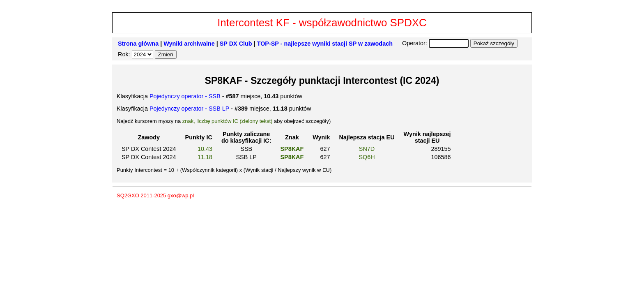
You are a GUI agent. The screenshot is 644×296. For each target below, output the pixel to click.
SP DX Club (236, 44)
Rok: (125, 54)
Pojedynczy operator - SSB (185, 96)
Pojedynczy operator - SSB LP (189, 109)
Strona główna (138, 44)
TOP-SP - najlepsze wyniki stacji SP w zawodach (325, 44)
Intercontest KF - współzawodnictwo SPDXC (322, 23)
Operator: (415, 43)
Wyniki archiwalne (189, 44)
